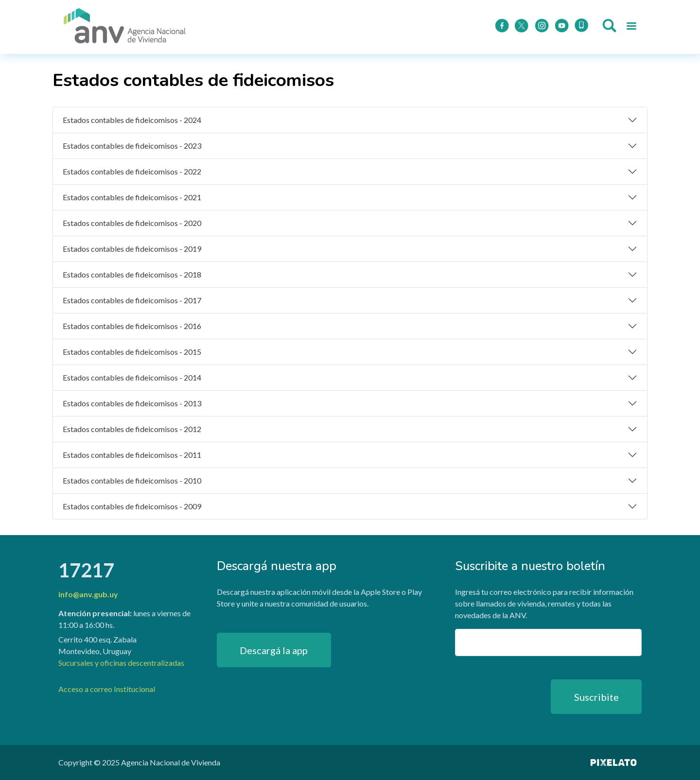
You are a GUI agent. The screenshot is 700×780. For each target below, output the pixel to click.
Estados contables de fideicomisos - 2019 (132, 249)
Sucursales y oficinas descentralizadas (121, 663)
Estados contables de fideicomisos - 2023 (132, 146)
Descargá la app (274, 650)
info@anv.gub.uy (88, 594)
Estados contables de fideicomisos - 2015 (132, 352)
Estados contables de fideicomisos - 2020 (132, 223)
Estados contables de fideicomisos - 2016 (132, 326)
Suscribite (596, 697)
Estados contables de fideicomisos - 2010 (132, 480)
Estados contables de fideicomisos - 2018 (132, 274)
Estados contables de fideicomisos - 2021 (132, 197)
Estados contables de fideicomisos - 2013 (132, 403)
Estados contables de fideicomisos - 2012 (132, 429)
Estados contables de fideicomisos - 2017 (132, 300)
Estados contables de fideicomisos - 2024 (132, 120)
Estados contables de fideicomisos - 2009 (132, 506)
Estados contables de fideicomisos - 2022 (132, 171)
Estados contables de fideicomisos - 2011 (132, 455)
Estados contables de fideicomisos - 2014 (132, 377)
